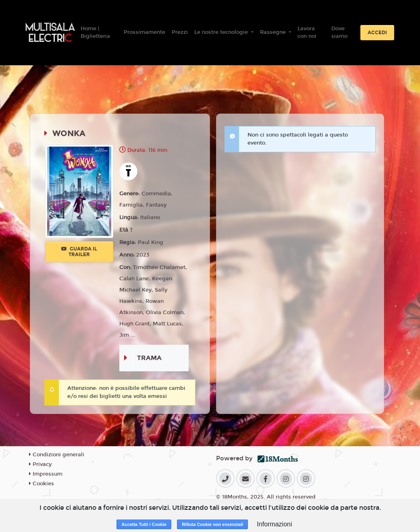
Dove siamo (339, 33)
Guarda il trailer (79, 252)
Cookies (42, 484)
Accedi (377, 33)
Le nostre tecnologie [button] (222, 32)
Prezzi (180, 32)
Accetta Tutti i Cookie (144, 524)
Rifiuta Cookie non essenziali (212, 524)
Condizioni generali (57, 455)
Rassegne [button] (274, 32)
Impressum (46, 474)
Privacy (40, 464)
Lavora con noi (307, 33)
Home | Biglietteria (95, 33)
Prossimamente (145, 32)
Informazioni (274, 524)
